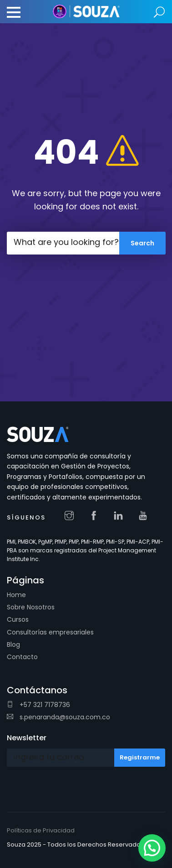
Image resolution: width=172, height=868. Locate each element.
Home (16, 595)
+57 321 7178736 (38, 705)
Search (159, 13)
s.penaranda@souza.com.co (58, 717)
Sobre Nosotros (31, 607)
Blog (13, 645)
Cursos (18, 619)
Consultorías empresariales (50, 632)
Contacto (22, 657)
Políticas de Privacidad (41, 830)
